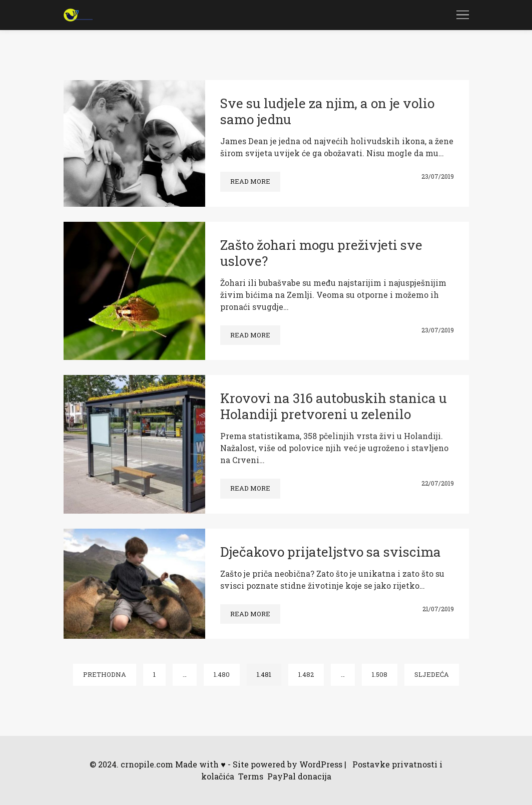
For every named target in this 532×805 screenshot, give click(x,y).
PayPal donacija (299, 776)
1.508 (380, 674)
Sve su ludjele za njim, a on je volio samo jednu (327, 111)
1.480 (222, 674)
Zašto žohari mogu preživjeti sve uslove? (321, 253)
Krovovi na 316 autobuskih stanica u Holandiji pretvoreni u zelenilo (334, 406)
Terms (251, 776)
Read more (250, 181)
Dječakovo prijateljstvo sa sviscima (331, 552)
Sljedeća (432, 674)
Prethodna (105, 674)
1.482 (306, 674)
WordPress (321, 764)
